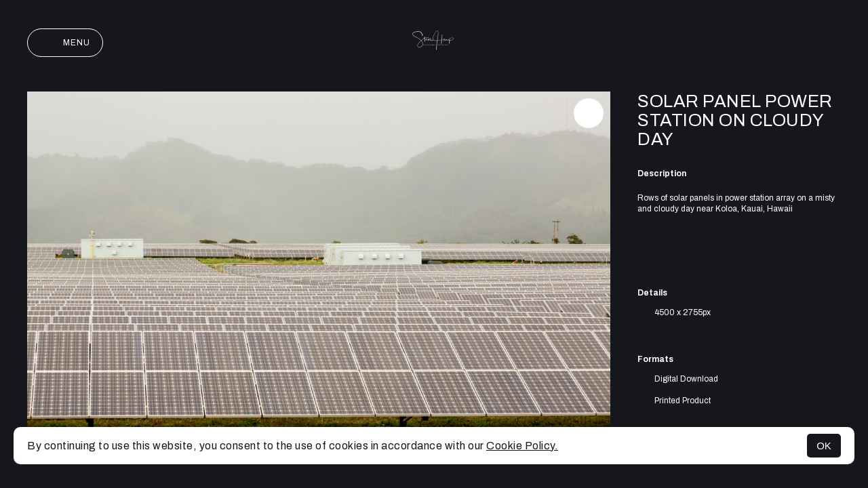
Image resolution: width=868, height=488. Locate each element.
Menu (65, 43)
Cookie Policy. (522, 446)
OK (824, 446)
